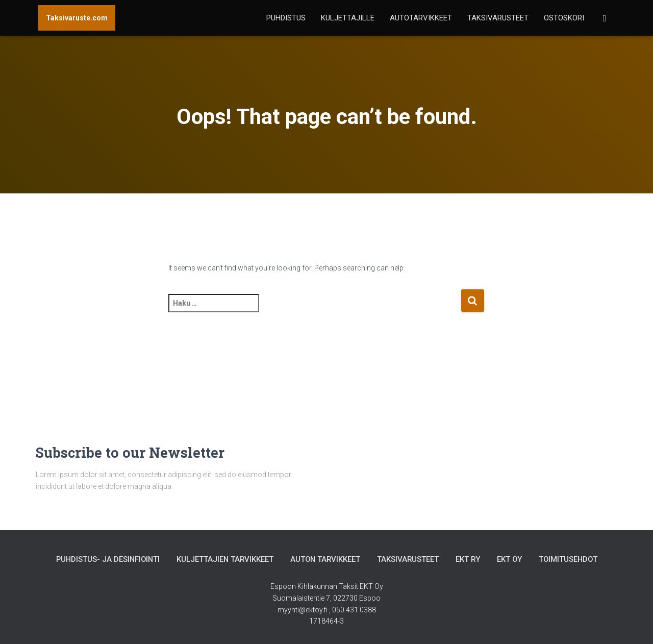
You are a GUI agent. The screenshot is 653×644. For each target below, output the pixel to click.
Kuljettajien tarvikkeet (224, 559)
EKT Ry (470, 559)
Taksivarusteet (498, 18)
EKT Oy (512, 559)
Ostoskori (564, 18)
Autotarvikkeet (421, 18)
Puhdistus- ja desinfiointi (105, 559)
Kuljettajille (348, 18)
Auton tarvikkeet (325, 559)
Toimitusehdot (571, 559)
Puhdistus (286, 18)
